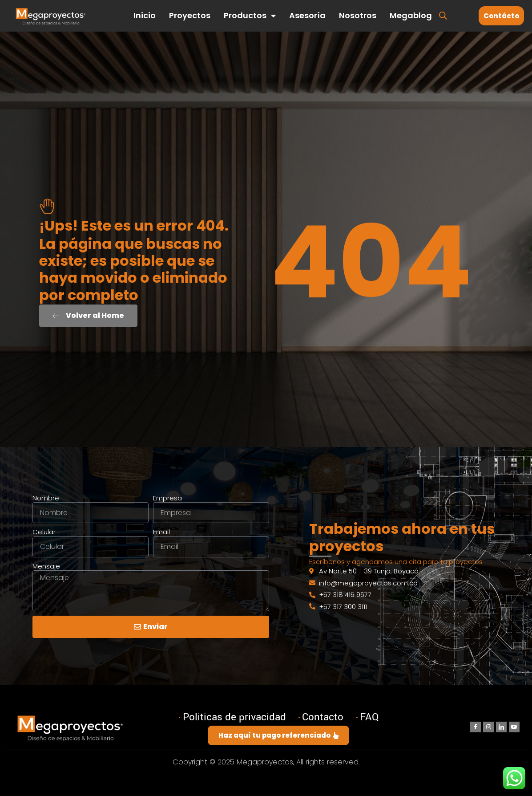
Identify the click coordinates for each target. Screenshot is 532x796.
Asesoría (307, 15)
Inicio (145, 15)
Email (161, 532)
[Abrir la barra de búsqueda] (443, 15)
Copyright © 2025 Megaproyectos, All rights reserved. (266, 762)
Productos (250, 16)
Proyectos (190, 15)
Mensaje (46, 566)
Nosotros (358, 15)
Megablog (411, 15)
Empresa (167, 498)
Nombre (46, 498)
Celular (44, 532)
